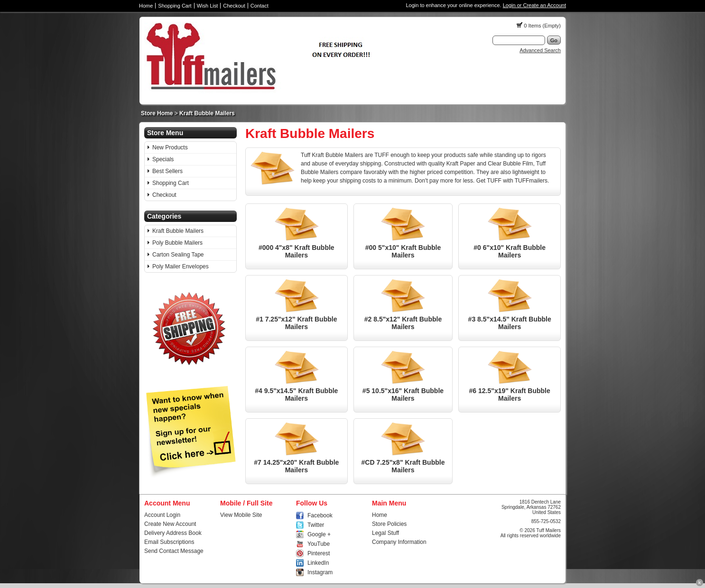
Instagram (320, 572)
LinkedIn (318, 563)
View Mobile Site (241, 515)
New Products (170, 147)
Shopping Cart (175, 6)
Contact (260, 6)
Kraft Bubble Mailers (207, 113)
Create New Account (170, 524)
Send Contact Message (174, 551)
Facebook (320, 515)
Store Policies (389, 524)
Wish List (208, 6)
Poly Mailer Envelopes (181, 266)
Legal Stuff (385, 533)
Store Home (157, 113)
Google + (319, 534)
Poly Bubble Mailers (177, 243)
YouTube (319, 544)
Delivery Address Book (173, 533)
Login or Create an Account (534, 5)
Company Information (399, 542)
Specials (163, 159)
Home (146, 6)
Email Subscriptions (169, 542)
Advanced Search (540, 50)
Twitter (316, 525)
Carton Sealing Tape (178, 255)
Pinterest (319, 553)
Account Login (162, 515)
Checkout (234, 6)
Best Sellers (167, 171)
